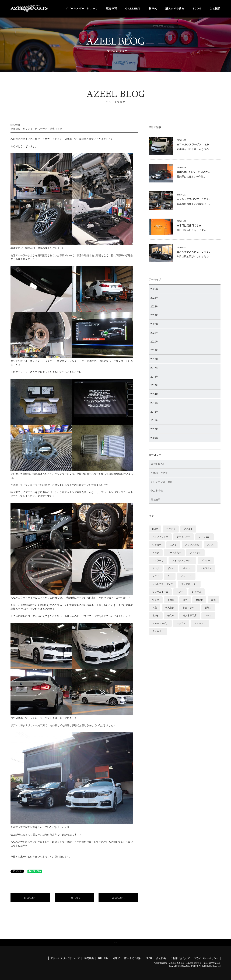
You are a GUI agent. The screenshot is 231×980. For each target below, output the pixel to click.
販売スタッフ (190, 608)
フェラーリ (158, 560)
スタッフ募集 (192, 545)
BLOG (197, 9)
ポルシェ (187, 568)
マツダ (156, 576)
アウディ (171, 529)
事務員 (171, 600)
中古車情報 (157, 491)
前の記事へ (30, 898)
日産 (155, 608)
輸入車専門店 (190, 616)
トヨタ (156, 553)
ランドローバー (189, 584)
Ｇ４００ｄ (158, 631)
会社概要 (215, 9)
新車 (213, 600)
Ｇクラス (181, 624)
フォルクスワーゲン (182, 560)
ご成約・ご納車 (159, 473)
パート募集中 (174, 553)
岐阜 (185, 600)
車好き (156, 616)
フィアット (195, 553)
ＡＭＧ (208, 616)
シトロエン (204, 537)
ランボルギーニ (160, 592)
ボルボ (171, 568)
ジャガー (157, 545)
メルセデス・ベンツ (162, 584)
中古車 (156, 600)
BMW (155, 529)
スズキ (173, 545)
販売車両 (111, 9)
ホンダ (156, 568)
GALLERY (133, 9)
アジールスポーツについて (82, 9)
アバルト (188, 529)
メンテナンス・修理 (162, 482)
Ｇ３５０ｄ (200, 624)
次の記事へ (118, 898)
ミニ (170, 576)
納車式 (153, 9)
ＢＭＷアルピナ (160, 624)
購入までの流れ (175, 9)
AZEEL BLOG (157, 464)
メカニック (186, 576)
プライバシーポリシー (206, 958)
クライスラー (183, 537)
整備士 (199, 600)
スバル (211, 545)
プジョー (206, 560)
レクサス (197, 592)
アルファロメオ (160, 537)
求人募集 (170, 608)
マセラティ (206, 568)
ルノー (180, 592)
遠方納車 (155, 499)
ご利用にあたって (180, 958)
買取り (208, 608)
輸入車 (171, 616)
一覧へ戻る (74, 898)
